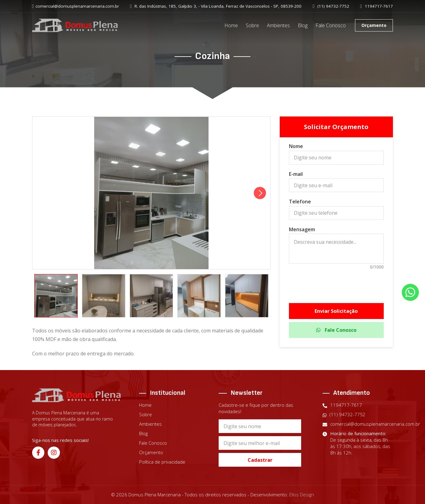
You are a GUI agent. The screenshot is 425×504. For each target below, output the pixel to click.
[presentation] (336, 283)
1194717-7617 (377, 6)
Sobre (252, 25)
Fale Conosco (331, 25)
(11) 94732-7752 (331, 6)
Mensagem (302, 229)
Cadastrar (260, 460)
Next (260, 193)
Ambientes (278, 25)
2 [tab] (138, 263)
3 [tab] (145, 263)
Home (231, 25)
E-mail (296, 174)
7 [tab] (170, 263)
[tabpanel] (151, 193)
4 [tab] (151, 263)
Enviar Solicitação (336, 311)
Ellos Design (302, 495)
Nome (296, 146)
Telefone (300, 202)
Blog (303, 25)
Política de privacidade (162, 462)
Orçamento (374, 25)
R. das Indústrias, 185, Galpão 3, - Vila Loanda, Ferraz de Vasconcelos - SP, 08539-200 (216, 6)
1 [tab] (132, 263)
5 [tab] (158, 263)
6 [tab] (164, 263)
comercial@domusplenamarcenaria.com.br (76, 6)
